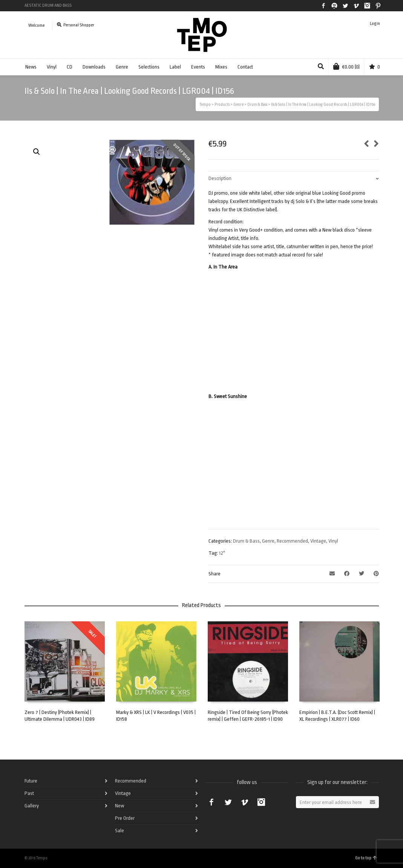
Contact (245, 67)
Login (375, 24)
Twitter (345, 6)
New (120, 806)
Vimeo (356, 6)
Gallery (32, 806)
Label (175, 67)
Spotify (334, 6)
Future (31, 781)
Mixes (221, 67)
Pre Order (125, 818)
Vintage (318, 541)
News (31, 67)
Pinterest (378, 6)
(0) (346, 66)
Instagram (367, 6)
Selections (149, 67)
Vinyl (52, 67)
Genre (122, 67)
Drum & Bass (246, 541)
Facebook (323, 6)
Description (220, 178)
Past (29, 793)
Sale (120, 831)
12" (222, 553)
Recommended (292, 541)
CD (70, 67)
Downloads (94, 67)
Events (198, 67)
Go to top (366, 858)
